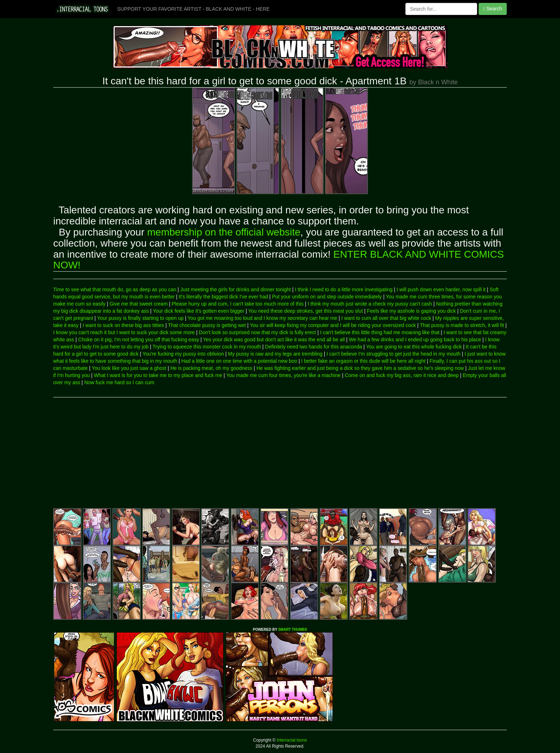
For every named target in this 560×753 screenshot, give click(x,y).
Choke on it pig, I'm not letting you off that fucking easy (139, 340)
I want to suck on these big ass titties (123, 325)
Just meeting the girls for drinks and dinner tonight (236, 289)
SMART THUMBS (293, 630)
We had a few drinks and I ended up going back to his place (415, 340)
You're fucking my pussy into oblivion (183, 354)
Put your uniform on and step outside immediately (327, 297)
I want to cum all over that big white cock (386, 318)
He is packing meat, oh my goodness (211, 368)
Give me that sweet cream (139, 304)
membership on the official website (224, 232)
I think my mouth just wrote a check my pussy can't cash (370, 304)
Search (493, 9)
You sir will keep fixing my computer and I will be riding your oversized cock (333, 325)
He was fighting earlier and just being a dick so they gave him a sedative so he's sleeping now (360, 368)
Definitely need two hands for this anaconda (314, 347)
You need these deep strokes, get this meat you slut (306, 311)
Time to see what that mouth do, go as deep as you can (115, 289)
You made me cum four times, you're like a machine (283, 375)
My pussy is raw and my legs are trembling (275, 354)
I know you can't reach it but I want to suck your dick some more (124, 332)
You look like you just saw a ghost (129, 368)
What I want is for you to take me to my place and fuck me (158, 375)
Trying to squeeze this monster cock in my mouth (207, 347)
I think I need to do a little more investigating (344, 289)
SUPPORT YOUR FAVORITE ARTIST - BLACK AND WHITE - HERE (193, 9)
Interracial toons (291, 740)
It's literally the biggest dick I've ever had (224, 297)
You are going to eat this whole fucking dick (414, 347)
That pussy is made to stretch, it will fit (462, 325)
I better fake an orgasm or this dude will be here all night (363, 361)
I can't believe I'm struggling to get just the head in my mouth (393, 354)
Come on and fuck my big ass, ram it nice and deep (402, 375)
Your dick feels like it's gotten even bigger (199, 311)
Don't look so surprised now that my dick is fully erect (257, 332)
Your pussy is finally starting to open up (140, 318)
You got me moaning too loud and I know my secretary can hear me (262, 318)
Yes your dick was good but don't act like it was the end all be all (274, 340)
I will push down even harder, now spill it (441, 289)
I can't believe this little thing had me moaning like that (380, 332)
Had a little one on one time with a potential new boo (239, 361)
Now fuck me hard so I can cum (119, 382)
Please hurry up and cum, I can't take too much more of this (238, 304)
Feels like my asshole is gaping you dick (411, 311)
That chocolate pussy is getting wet (207, 325)
